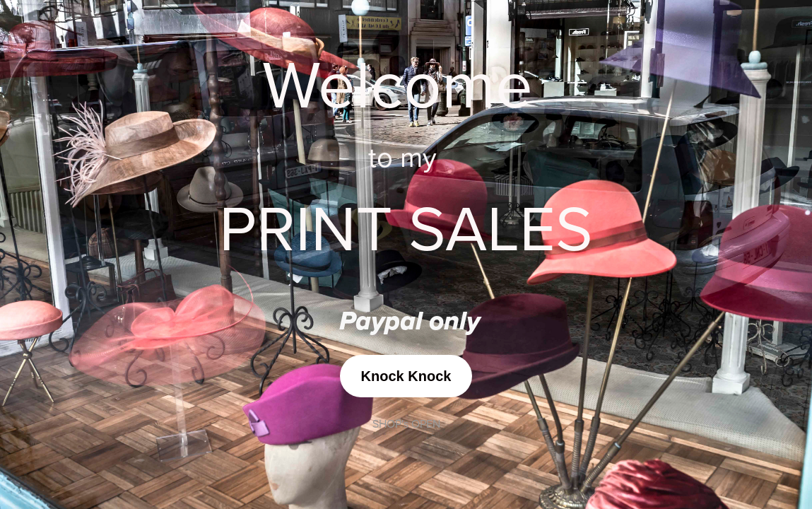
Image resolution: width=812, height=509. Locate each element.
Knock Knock (406, 376)
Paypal (384, 323)
